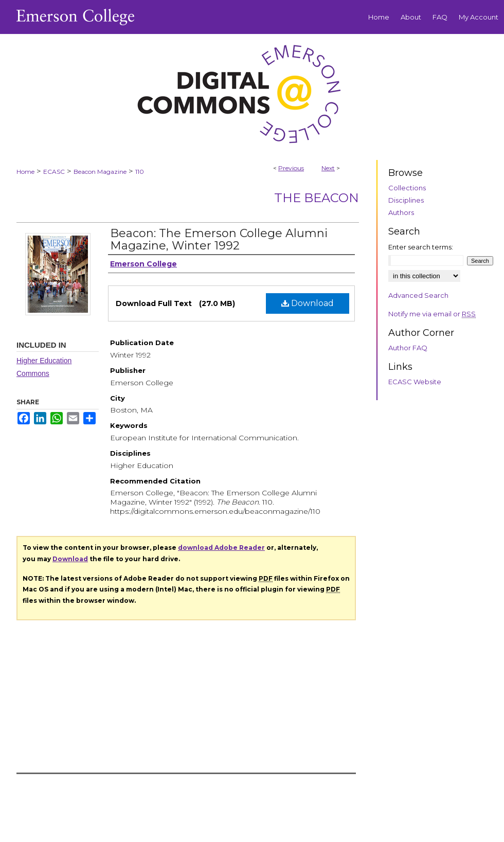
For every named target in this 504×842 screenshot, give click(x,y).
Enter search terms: (421, 247)
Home (25, 172)
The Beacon (317, 198)
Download (308, 303)
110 (140, 172)
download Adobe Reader (221, 548)
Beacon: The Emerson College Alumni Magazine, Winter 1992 (219, 239)
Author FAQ (408, 348)
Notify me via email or (432, 314)
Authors (401, 212)
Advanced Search (418, 295)
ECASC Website (415, 382)
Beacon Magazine (100, 172)
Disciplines (406, 200)
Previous (291, 168)
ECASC (54, 172)
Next (328, 168)
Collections (407, 188)
